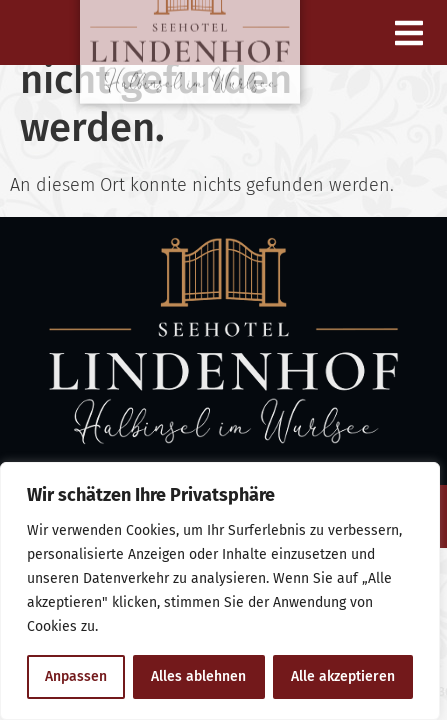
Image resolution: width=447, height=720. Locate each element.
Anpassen (76, 676)
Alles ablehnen (198, 676)
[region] (220, 591)
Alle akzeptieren (343, 676)
